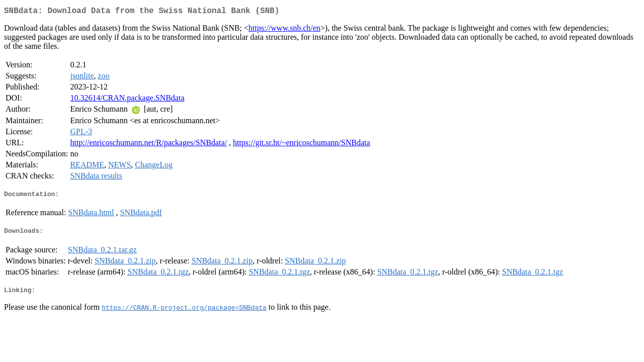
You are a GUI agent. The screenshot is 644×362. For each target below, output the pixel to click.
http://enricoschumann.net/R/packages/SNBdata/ (148, 145)
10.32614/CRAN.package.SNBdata (127, 100)
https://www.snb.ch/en (285, 30)
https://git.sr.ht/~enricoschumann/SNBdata (302, 145)
